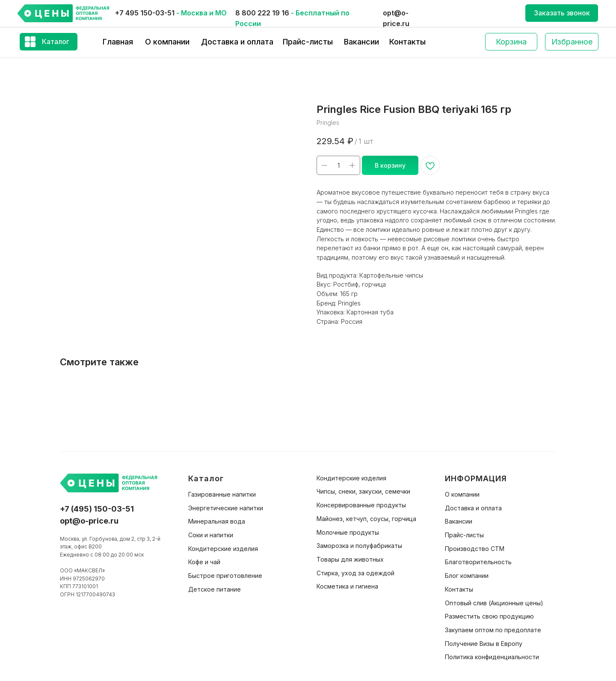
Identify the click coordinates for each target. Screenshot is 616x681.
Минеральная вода (217, 521)
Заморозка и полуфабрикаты (359, 546)
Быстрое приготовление (225, 576)
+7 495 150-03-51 (145, 13)
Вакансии (361, 42)
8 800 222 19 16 (262, 13)
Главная (118, 42)
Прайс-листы (308, 42)
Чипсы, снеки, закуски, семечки (363, 491)
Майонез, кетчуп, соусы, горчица (366, 519)
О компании (167, 42)
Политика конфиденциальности (492, 657)
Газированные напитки (222, 494)
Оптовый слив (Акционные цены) (494, 603)
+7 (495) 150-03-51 (97, 509)
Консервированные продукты (361, 505)
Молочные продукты (348, 532)
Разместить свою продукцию (489, 616)
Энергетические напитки (226, 508)
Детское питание (215, 589)
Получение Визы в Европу (484, 644)
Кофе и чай (204, 562)
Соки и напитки (211, 535)
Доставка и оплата (237, 42)
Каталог (56, 41)
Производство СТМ (475, 549)
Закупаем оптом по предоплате (493, 630)
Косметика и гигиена (347, 586)
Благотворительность (478, 562)
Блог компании (467, 576)
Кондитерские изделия (223, 549)
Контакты (407, 42)
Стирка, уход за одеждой (355, 573)
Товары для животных (350, 559)
